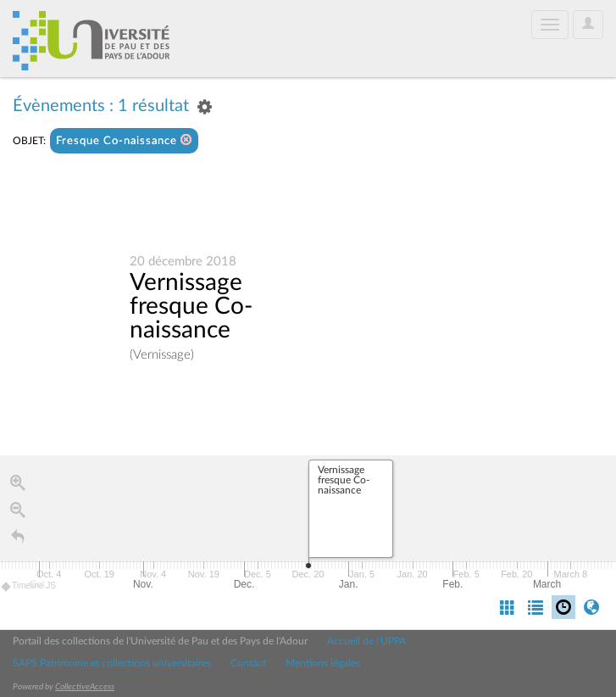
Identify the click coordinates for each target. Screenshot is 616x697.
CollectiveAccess (85, 687)
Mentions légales (323, 663)
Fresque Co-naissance (124, 140)
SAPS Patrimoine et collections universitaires (112, 663)
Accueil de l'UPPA (366, 641)
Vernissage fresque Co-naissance (191, 308)
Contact (248, 663)
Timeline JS (29, 590)
